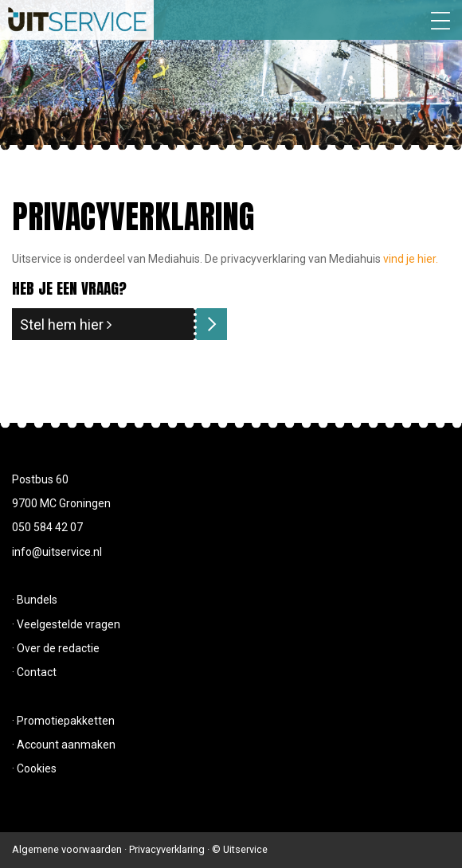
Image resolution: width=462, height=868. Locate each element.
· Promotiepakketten (63, 721)
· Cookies (34, 768)
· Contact (34, 672)
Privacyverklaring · (170, 849)
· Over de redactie (56, 648)
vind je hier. (411, 259)
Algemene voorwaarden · (70, 849)
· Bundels (35, 600)
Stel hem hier (66, 325)
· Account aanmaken (64, 745)
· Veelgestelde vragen (66, 624)
